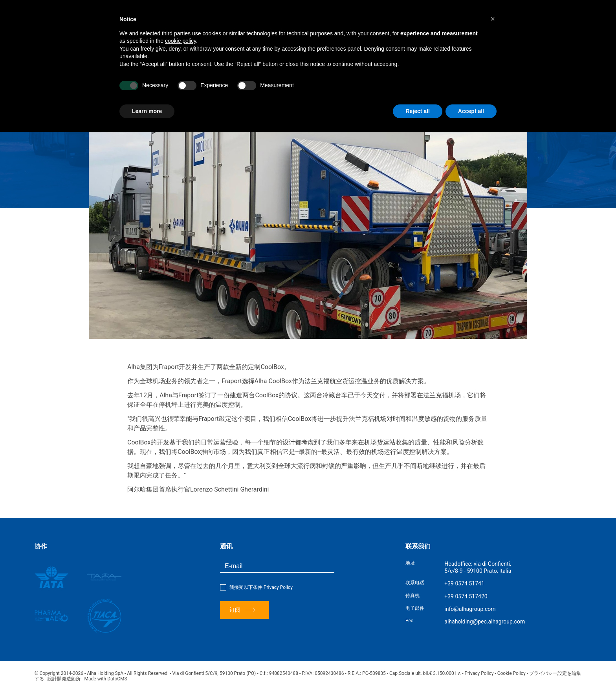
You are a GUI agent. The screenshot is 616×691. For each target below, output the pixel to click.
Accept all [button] (471, 111)
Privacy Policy (278, 587)
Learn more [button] (147, 111)
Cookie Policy (511, 673)
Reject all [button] (417, 111)
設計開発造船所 (64, 679)
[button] (493, 19)
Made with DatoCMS (106, 679)
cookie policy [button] (181, 41)
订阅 (242, 610)
